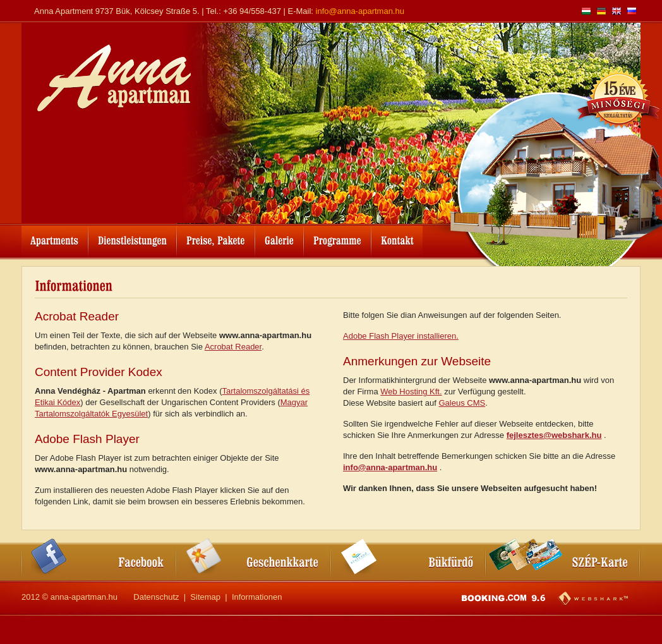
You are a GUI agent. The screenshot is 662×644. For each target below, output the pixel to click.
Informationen (257, 597)
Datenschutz (156, 597)
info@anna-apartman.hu (360, 11)
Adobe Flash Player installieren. (401, 336)
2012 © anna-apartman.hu (69, 597)
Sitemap (205, 597)
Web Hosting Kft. (411, 392)
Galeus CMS (462, 403)
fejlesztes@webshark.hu (554, 435)
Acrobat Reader (233, 347)
